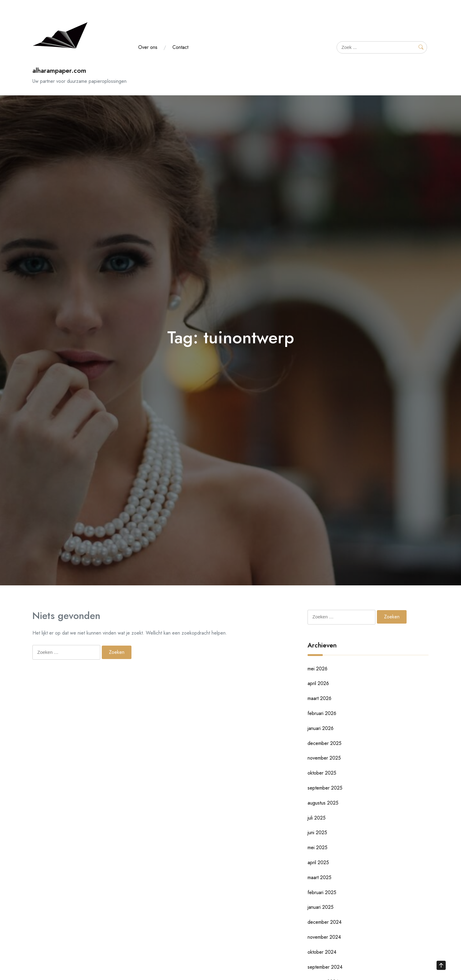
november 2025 (324, 758)
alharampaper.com (59, 70)
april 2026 (318, 683)
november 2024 (324, 937)
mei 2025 (317, 847)
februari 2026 (322, 713)
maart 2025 (319, 877)
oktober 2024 (322, 952)
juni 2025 (317, 833)
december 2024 (325, 922)
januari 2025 (321, 907)
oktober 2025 (322, 773)
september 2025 (325, 788)
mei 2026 (317, 669)
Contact (180, 47)
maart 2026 (319, 698)
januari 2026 (321, 728)
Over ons (148, 47)
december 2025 (325, 743)
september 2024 (325, 967)
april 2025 (318, 862)
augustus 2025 (323, 803)
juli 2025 (317, 818)
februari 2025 (322, 892)
